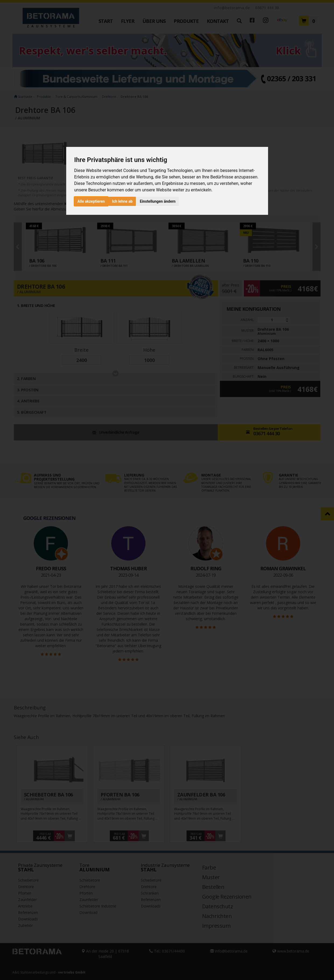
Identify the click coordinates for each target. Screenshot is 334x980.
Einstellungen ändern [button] (158, 201)
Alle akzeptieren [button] (91, 201)
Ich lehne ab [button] (122, 201)
